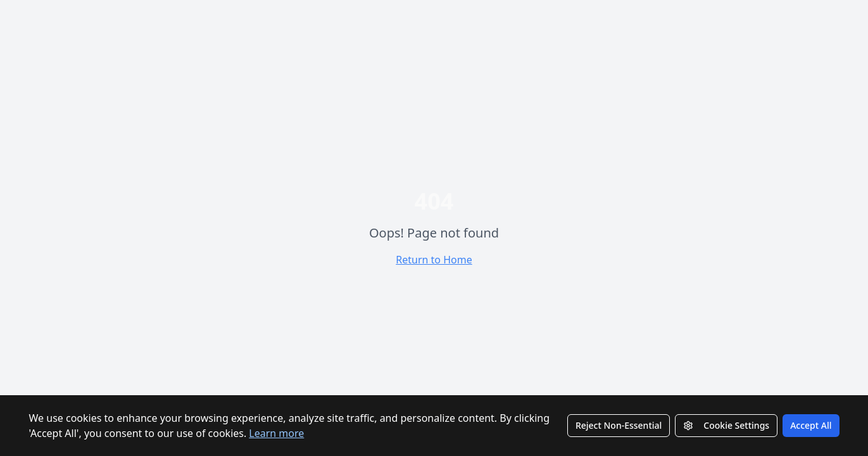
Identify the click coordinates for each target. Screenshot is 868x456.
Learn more (276, 433)
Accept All (811, 425)
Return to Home (434, 260)
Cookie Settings (726, 425)
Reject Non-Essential (619, 425)
